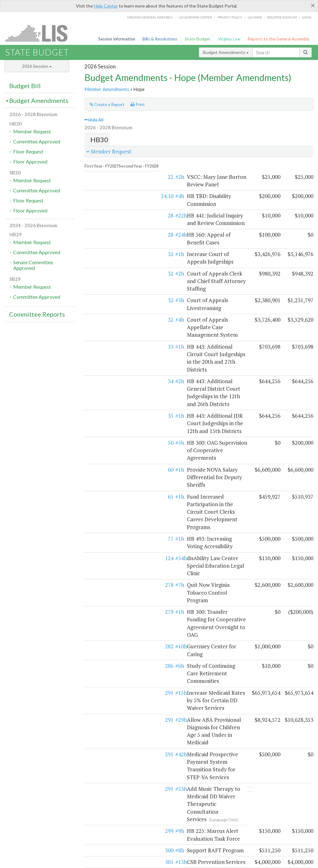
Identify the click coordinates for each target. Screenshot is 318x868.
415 (101, 649)
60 (103, 366)
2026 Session (37, 66)
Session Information (117, 39)
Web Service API (282, 796)
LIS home (255, 17)
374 (101, 618)
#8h (112, 595)
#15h (113, 498)
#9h (112, 583)
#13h (113, 606)
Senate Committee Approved (33, 265)
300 (101, 595)
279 (101, 448)
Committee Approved (37, 141)
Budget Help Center (255, 802)
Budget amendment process (108, 796)
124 (101, 417)
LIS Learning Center (195, 17)
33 (103, 289)
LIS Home (140, 854)
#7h (112, 436)
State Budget (198, 39)
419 (101, 661)
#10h (113, 467)
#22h (113, 196)
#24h (113, 215)
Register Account (282, 17)
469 (101, 749)
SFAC (212, 796)
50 (103, 347)
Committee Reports (37, 314)
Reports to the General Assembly (278, 39)
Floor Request (28, 151)
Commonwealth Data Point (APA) (35, 809)
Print (138, 104)
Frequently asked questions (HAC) (114, 802)
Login (307, 17)
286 (101, 479)
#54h (113, 417)
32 (103, 227)
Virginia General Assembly (150, 17)
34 (103, 308)
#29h (113, 517)
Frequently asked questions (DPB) (36, 816)
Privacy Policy (230, 17)
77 (103, 405)
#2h (112, 173)
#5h (112, 347)
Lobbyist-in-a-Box (168, 854)
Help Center (106, 6)
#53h (113, 556)
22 (103, 173)
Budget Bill (25, 86)
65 (103, 386)
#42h (113, 537)
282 (101, 467)
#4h (112, 184)
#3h (112, 258)
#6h (112, 479)
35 (103, 328)
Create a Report (107, 104)
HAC (201, 796)
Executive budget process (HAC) (34, 802)
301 (101, 606)
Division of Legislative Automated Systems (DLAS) (235, 862)
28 (103, 196)
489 (101, 680)
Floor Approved (30, 161)
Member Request (32, 131)
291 (101, 498)
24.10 (99, 184)
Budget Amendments (226, 52)
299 (101, 583)
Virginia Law (229, 39)
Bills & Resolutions (160, 39)
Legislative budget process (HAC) (35, 796)
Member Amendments (107, 89)
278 (101, 436)
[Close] (313, 5)
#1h (112, 227)
